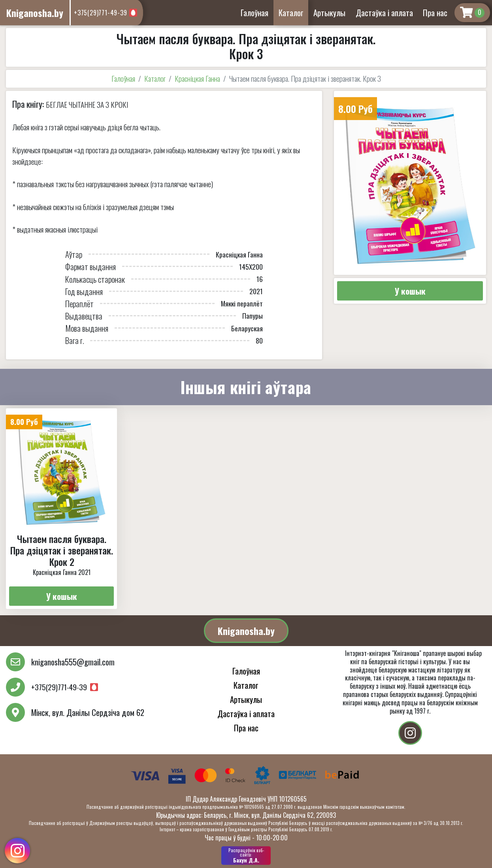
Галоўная (254, 12)
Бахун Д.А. (246, 855)
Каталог (291, 12)
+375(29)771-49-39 (101, 13)
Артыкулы (329, 12)
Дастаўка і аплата (384, 12)
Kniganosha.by (246, 631)
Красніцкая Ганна (197, 78)
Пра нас (435, 12)
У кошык (410, 291)
